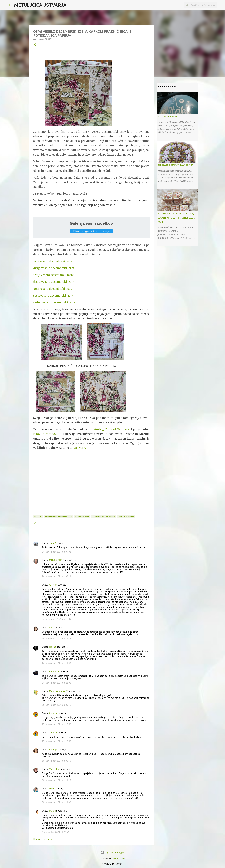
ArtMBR (53, 585)
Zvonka (53, 713)
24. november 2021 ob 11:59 (56, 663)
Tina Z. (53, 543)
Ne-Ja (52, 789)
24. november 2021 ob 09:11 (56, 576)
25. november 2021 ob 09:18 (56, 705)
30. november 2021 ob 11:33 (56, 802)
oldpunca (54, 672)
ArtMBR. (80, 448)
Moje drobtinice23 (59, 691)
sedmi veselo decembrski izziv (54, 303)
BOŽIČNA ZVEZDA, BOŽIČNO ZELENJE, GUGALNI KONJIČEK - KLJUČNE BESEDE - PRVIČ (177, 218)
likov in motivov (45, 434)
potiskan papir (82, 516)
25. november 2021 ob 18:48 (56, 741)
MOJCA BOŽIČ (57, 560)
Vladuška (54, 769)
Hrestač (38, 516)
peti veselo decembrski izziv (53, 289)
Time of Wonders (126, 516)
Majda (52, 811)
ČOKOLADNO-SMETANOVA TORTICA (175, 165)
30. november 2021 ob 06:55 (56, 761)
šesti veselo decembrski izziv (53, 296)
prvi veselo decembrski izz (51, 261)
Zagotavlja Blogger (113, 852)
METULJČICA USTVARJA (40, 5)
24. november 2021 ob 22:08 (56, 683)
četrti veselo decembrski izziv (54, 282)
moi (51, 627)
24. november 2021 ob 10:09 (56, 619)
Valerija (53, 750)
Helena (53, 647)
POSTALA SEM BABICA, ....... (170, 116)
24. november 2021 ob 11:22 (56, 639)
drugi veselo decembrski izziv (54, 268)
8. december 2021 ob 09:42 (56, 832)
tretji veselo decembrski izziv (53, 275)
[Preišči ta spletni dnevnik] (201, 5)
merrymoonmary (119, 858)
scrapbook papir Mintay (104, 516)
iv (71, 261)
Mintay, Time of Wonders (111, 429)
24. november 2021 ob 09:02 (56, 552)
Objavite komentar (43, 839)
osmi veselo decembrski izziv (59, 516)
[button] (35, 45)
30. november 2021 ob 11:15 (56, 780)
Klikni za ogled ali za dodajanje (91, 231)
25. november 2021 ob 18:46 (56, 724)
